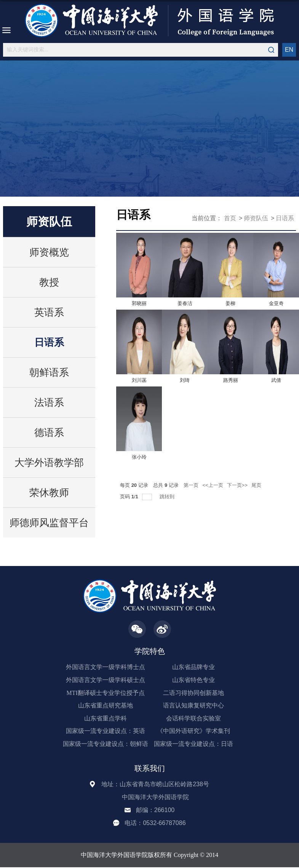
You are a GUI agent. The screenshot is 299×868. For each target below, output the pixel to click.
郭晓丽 (139, 303)
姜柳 (230, 303)
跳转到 (168, 497)
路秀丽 (231, 380)
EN (289, 50)
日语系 (285, 218)
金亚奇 (276, 303)
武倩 (276, 380)
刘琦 (185, 380)
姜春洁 (185, 303)
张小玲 (139, 457)
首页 (230, 218)
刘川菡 (139, 380)
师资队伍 (256, 218)
